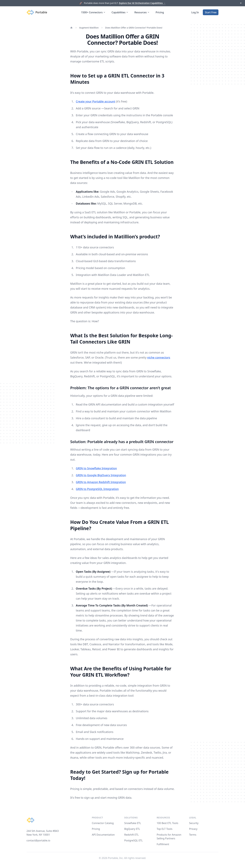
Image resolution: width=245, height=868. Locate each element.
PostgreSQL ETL (133, 840)
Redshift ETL (131, 835)
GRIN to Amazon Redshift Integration (101, 482)
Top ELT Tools (165, 829)
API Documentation (103, 835)
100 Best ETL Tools (167, 823)
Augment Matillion (89, 28)
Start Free (211, 12)
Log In (195, 12)
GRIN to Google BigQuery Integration (101, 475)
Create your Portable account (95, 101)
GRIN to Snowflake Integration (96, 468)
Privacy (193, 829)
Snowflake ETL (133, 823)
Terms (193, 835)
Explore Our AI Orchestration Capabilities (142, 3)
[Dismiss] (241, 3)
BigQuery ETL (132, 829)
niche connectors (159, 357)
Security (194, 823)
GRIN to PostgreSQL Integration (97, 489)
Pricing (160, 12)
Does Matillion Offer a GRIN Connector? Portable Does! (134, 28)
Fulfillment (163, 844)
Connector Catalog (103, 823)
